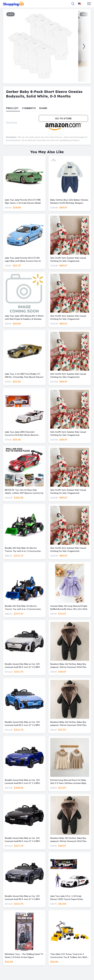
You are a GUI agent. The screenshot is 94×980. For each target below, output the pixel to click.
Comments (29, 108)
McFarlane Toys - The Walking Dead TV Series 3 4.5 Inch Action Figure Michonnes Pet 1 (24, 956)
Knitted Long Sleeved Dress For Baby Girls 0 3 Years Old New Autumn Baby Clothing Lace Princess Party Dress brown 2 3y (68, 782)
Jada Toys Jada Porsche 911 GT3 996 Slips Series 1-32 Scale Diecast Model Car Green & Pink (23, 202)
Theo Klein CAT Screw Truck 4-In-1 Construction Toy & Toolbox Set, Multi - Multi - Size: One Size (69, 956)
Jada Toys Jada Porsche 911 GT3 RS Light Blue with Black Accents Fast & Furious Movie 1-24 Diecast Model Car (23, 260)
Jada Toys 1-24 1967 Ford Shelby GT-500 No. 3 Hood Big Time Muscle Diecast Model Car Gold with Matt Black (24, 376)
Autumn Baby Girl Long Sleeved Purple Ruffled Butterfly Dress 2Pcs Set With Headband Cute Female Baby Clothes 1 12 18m (69, 608)
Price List (12, 108)
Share (43, 108)
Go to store (63, 118)
